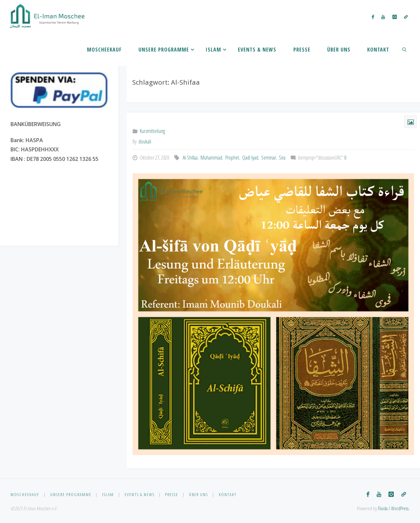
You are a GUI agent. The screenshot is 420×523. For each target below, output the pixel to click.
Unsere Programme (71, 494)
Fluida (382, 508)
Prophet (232, 158)
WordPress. (400, 508)
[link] (405, 49)
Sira (282, 158)
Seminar (269, 158)
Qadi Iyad (250, 158)
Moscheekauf (25, 494)
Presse (172, 494)
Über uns (199, 494)
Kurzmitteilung (152, 131)
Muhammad (211, 158)
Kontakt (228, 494)
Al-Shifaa (190, 158)
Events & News (140, 494)
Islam (108, 494)
